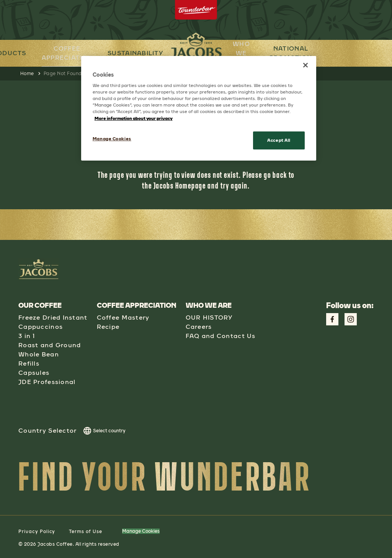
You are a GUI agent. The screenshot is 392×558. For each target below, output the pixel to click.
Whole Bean (39, 354)
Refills (29, 364)
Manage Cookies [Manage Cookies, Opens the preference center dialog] (112, 139)
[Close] (305, 65)
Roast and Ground (50, 345)
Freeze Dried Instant (53, 318)
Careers (199, 327)
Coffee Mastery (123, 318)
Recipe (108, 327)
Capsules (34, 373)
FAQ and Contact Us (221, 336)
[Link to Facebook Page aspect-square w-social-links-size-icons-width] (332, 319)
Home (27, 74)
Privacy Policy (37, 532)
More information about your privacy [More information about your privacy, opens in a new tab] (134, 118)
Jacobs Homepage (180, 185)
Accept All (279, 140)
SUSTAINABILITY (135, 53)
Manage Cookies (141, 531)
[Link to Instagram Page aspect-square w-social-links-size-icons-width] (351, 319)
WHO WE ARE (242, 53)
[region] (199, 108)
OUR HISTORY (209, 318)
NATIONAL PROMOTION (292, 53)
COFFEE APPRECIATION (67, 53)
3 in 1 (27, 336)
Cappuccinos (41, 327)
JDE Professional (47, 382)
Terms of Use (86, 532)
